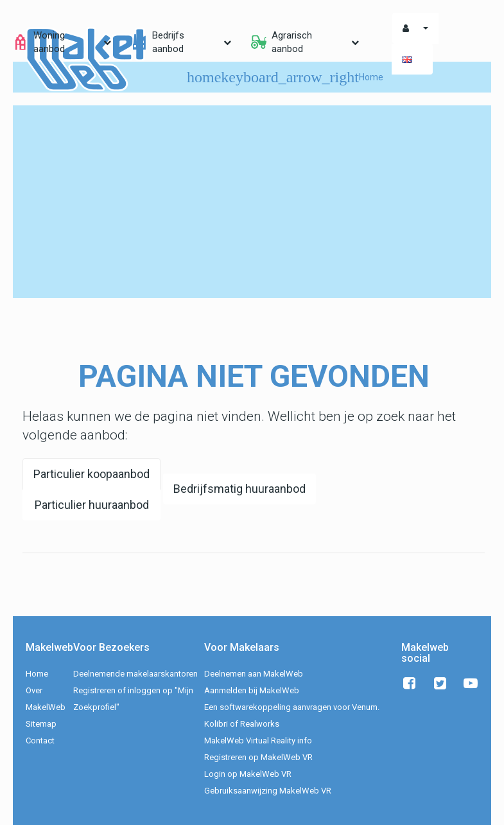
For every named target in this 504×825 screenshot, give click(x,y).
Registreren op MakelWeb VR (258, 757)
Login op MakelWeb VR (248, 774)
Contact (40, 741)
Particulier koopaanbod (91, 474)
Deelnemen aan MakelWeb (254, 674)
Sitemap (41, 724)
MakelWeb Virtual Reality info (258, 741)
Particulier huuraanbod (92, 505)
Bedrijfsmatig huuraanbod (239, 489)
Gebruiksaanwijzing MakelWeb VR (268, 791)
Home (37, 674)
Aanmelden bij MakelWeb (252, 690)
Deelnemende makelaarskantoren (135, 674)
